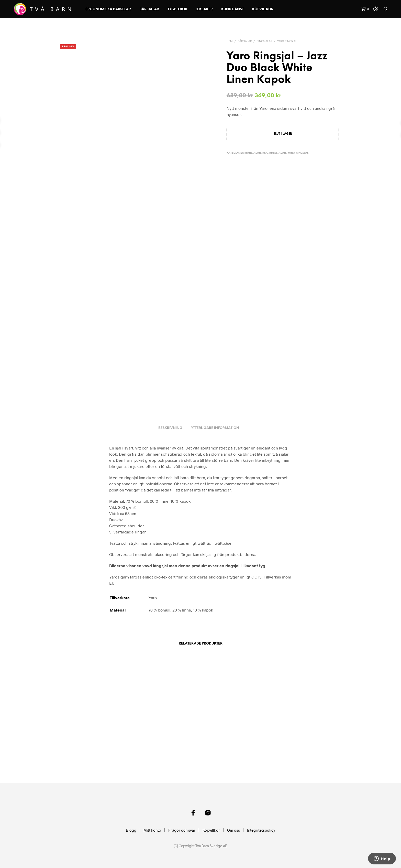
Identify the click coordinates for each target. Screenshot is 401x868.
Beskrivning (170, 428)
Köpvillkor (263, 9)
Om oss (233, 830)
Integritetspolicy (261, 830)
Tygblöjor (177, 9)
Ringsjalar (264, 41)
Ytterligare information (215, 428)
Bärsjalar (149, 9)
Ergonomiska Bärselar (108, 9)
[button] (365, 9)
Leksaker (204, 9)
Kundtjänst (232, 9)
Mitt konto (152, 830)
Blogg (131, 830)
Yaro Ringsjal (287, 41)
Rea (265, 153)
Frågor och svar (182, 830)
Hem (230, 41)
